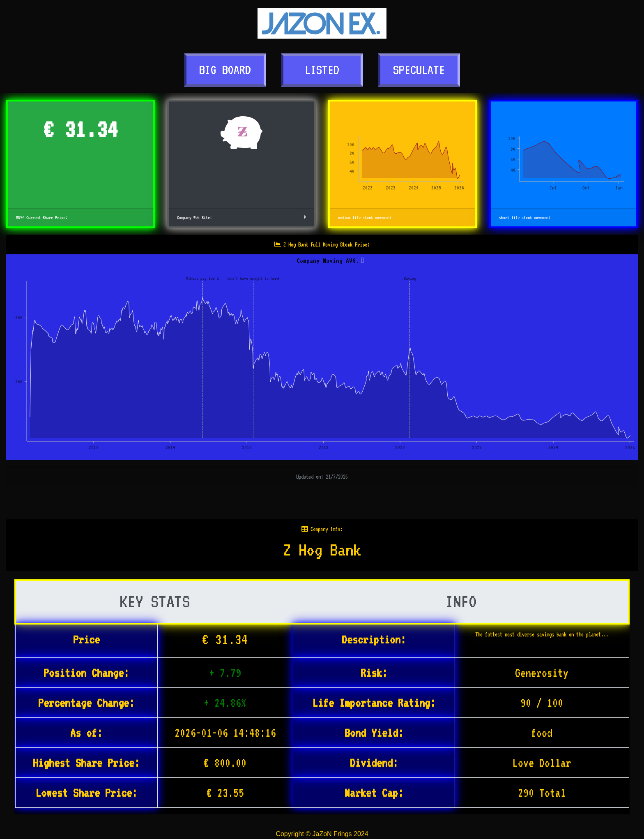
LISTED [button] (322, 70)
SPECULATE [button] (419, 70)
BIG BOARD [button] (225, 70)
